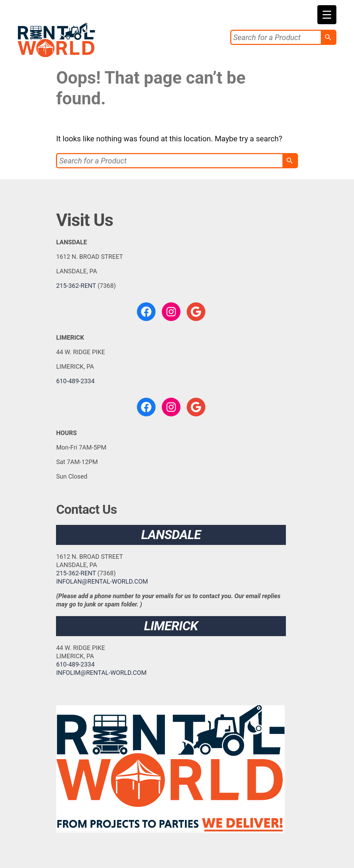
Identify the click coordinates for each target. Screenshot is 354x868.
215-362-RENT (76, 286)
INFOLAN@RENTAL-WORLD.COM (102, 581)
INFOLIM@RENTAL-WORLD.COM (101, 673)
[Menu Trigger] (327, 15)
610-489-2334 (75, 381)
